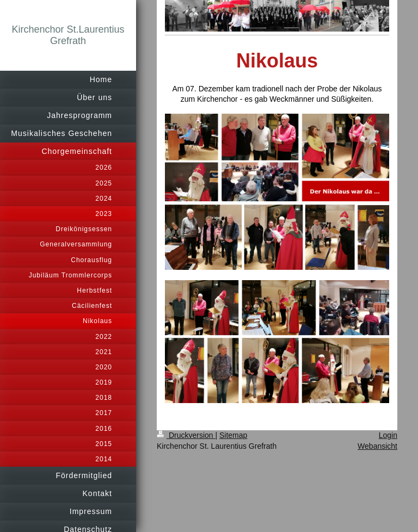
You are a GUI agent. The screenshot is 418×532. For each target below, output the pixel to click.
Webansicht (377, 446)
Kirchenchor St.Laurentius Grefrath (68, 35)
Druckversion (186, 435)
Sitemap (233, 435)
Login (388, 435)
